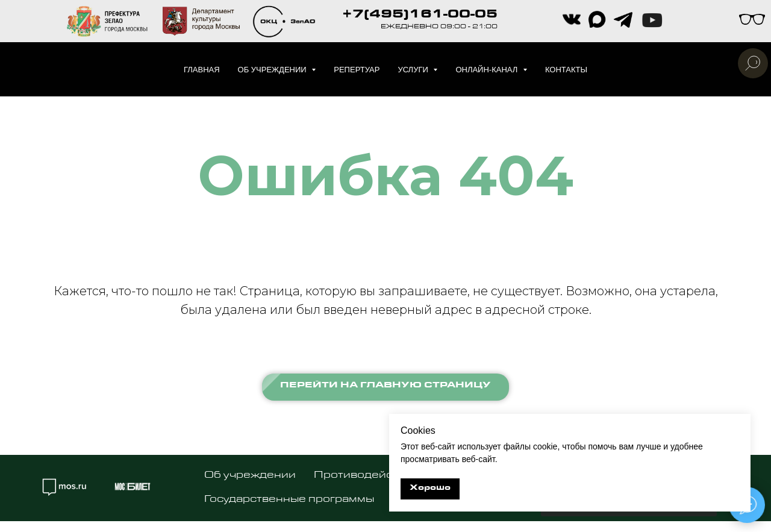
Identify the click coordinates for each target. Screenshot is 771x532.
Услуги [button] (414, 70)
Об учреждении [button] (273, 70)
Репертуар (357, 70)
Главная (202, 70)
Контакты (566, 70)
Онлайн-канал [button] (488, 70)
